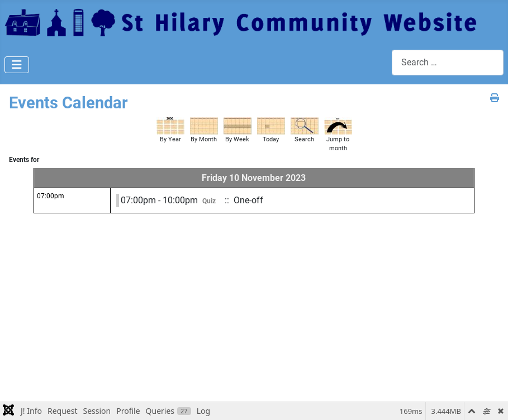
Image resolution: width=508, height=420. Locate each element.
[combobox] (448, 62)
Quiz (209, 201)
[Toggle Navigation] (17, 65)
